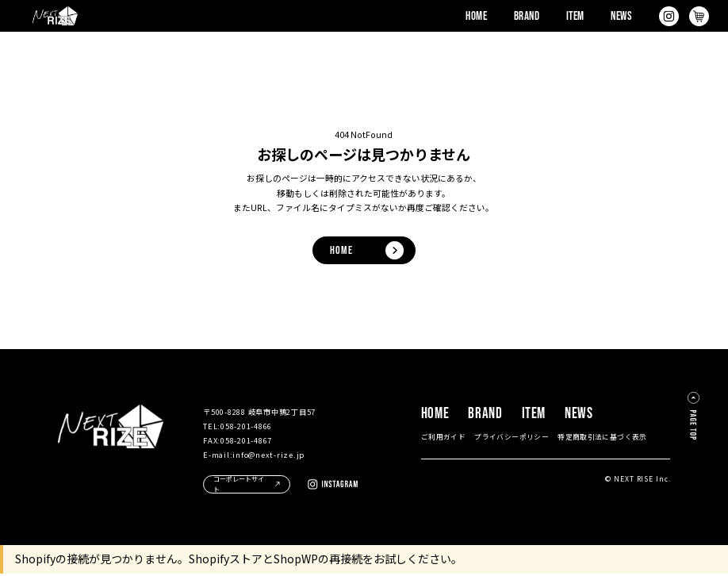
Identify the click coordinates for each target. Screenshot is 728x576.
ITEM (575, 16)
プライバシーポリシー (512, 439)
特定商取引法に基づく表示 (602, 439)
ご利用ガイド (443, 439)
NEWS (621, 16)
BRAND (527, 16)
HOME (476, 16)
